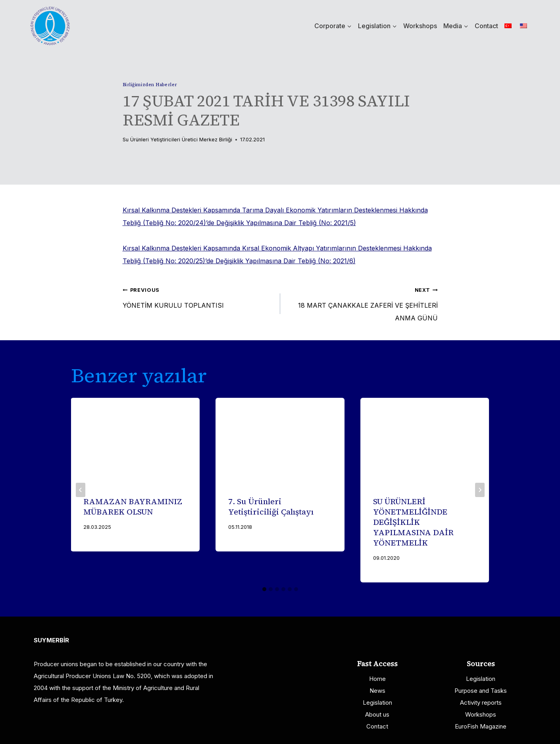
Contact (486, 26)
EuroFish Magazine (481, 726)
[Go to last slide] (81, 490)
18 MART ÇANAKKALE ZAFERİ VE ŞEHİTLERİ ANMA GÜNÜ (362, 303)
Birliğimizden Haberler (150, 85)
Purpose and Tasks (481, 691)
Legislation (377, 703)
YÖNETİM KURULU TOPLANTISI (198, 296)
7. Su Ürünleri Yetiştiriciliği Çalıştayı (271, 507)
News (377, 691)
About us (377, 714)
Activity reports (481, 703)
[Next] (480, 490)
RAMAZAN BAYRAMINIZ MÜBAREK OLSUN (133, 507)
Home (377, 679)
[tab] (264, 589)
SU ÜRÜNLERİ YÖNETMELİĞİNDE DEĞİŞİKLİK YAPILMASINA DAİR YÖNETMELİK (413, 522)
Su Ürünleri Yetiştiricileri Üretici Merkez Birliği (177, 140)
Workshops (420, 26)
